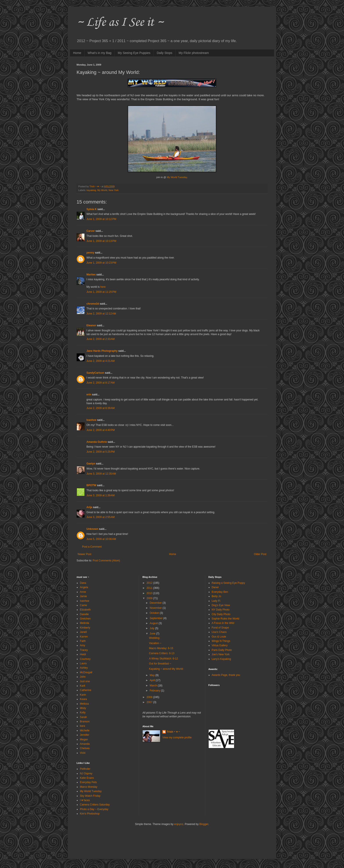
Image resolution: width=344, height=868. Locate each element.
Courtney (85, 659)
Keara (83, 699)
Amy (82, 645)
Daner (215, 587)
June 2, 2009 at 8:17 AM (100, 383)
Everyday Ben (220, 592)
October (155, 613)
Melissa (84, 704)
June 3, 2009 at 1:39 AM (100, 495)
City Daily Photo (221, 614)
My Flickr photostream (194, 53)
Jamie (83, 596)
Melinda (84, 623)
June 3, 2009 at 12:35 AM (101, 474)
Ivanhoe (91, 420)
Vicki (83, 753)
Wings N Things (221, 641)
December (156, 603)
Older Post (260, 554)
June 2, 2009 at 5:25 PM (101, 452)
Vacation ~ (155, 643)
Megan (84, 739)
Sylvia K (92, 209)
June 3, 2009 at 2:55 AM (100, 517)
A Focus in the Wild (223, 623)
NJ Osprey (86, 773)
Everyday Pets (88, 782)
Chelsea (85, 748)
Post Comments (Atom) (106, 561)
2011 (150, 588)
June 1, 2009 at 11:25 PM (101, 292)
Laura (83, 663)
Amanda (85, 744)
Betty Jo (216, 596)
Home (77, 53)
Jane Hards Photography (102, 351)
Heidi (83, 654)
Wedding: (154, 638)
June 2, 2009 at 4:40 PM (101, 430)
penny (90, 253)
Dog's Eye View (221, 605)
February (155, 691)
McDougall (86, 672)
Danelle (84, 614)
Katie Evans (87, 778)
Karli (82, 686)
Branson (85, 722)
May (152, 675)
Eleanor (91, 325)
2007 (150, 702)
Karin (83, 695)
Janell (83, 632)
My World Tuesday (91, 791)
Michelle (85, 730)
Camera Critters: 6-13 (162, 653)
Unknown (92, 529)
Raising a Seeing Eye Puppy (228, 583)
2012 (150, 583)
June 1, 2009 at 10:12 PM (101, 219)
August (154, 623)
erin (89, 395)
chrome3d (93, 304)
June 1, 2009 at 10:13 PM (101, 241)
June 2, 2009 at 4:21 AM (100, 361)
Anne (83, 592)
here (103, 287)
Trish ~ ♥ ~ (173, 732)
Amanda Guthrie (97, 442)
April (153, 680)
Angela (84, 587)
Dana (83, 583)
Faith (83, 641)
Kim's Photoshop (90, 814)
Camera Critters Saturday (95, 805)
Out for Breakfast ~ (160, 664)
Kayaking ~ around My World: (166, 669)
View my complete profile (177, 738)
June (153, 634)
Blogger (204, 824)
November (156, 608)
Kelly (83, 713)
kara (82, 726)
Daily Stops (165, 53)
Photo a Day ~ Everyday (94, 809)
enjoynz (179, 824)
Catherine (86, 690)
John (83, 677)
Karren (84, 637)
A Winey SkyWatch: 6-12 (163, 659)
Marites (91, 275)
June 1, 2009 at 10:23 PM (101, 263)
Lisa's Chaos (219, 632)
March (154, 686)
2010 (150, 593)
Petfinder (85, 769)
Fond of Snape (220, 628)
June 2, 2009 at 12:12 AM (101, 314)
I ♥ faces (85, 800)
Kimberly (85, 628)
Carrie (83, 605)
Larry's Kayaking (221, 659)
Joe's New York (221, 654)
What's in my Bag (99, 53)
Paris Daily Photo (222, 650)
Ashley (84, 668)
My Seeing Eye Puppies (134, 53)
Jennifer (85, 735)
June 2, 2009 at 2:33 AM (100, 339)
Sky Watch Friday (90, 796)
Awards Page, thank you (226, 675)
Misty (83, 708)
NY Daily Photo (221, 610)
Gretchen (85, 619)
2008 (150, 697)
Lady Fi (216, 601)
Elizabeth (85, 610)
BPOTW (91, 485)
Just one (85, 681)
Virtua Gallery (220, 645)
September (156, 618)
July (152, 628)
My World (102, 190)
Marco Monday (89, 787)
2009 (150, 598)
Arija (89, 507)
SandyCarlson (95, 373)
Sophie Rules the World (226, 619)
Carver (91, 231)
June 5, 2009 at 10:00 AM (101, 539)
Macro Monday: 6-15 (161, 648)
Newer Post (84, 554)
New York (114, 190)
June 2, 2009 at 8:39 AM (100, 408)
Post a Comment (92, 547)
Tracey (84, 650)
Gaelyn (91, 464)
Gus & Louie (219, 637)
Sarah (83, 717)
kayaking (91, 190)
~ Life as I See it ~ (120, 22)
